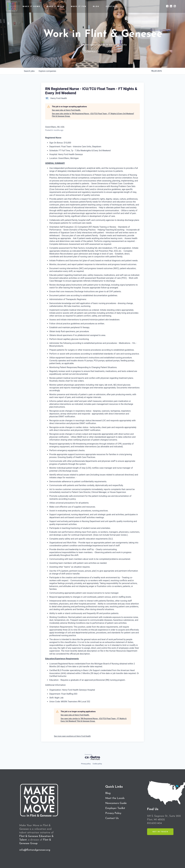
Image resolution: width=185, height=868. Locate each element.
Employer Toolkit (115, 808)
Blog (108, 793)
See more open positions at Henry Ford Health (72, 736)
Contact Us (112, 818)
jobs (29, 71)
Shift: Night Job (56, 698)
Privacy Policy (113, 813)
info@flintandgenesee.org (35, 850)
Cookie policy (97, 764)
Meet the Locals (115, 798)
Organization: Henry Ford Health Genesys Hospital (72, 690)
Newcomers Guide (116, 803)
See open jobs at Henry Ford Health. (66, 110)
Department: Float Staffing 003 (63, 694)
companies (47, 71)
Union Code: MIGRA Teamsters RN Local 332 (70, 702)
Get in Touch (160, 832)
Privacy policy (86, 764)
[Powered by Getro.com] (92, 757)
